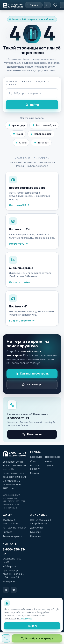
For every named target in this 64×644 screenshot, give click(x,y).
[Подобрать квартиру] (47, 5)
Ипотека (7, 532)
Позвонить (32, 434)
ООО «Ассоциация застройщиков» (41, 522)
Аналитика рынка (12, 536)
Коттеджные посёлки (14, 528)
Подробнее (27, 619)
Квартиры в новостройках (10, 522)
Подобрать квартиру (37, 638)
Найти (32, 105)
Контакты (35, 536)
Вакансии (36, 532)
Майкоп (34, 473)
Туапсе (49, 465)
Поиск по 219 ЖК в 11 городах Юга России (28, 83)
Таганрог (41, 143)
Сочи (18, 134)
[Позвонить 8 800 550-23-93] (6, 638)
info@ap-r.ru (9, 566)
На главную (32, 384)
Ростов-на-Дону (44, 125)
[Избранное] (55, 5)
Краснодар (16, 125)
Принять (32, 626)
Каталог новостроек (32, 373)
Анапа (21, 143)
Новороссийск (41, 134)
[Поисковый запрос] (32, 93)
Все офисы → (10, 581)
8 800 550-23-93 (18, 418)
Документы (36, 528)
